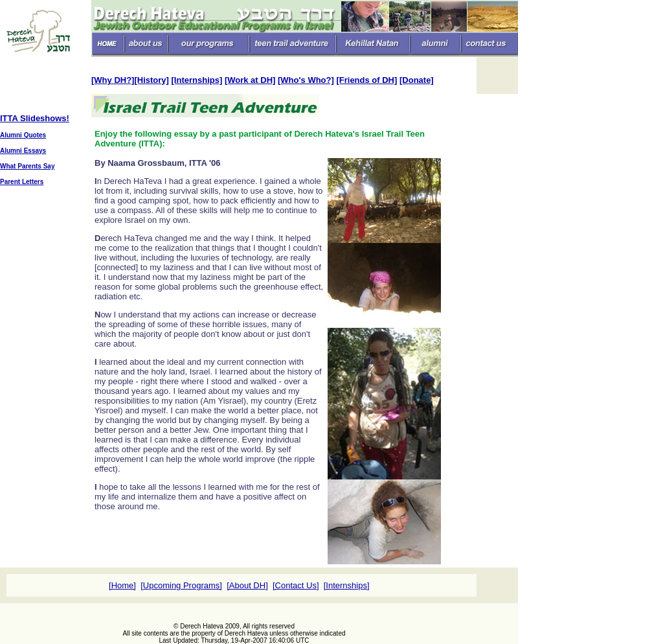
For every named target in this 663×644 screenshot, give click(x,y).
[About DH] (247, 585)
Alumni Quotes (23, 135)
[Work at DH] (250, 80)
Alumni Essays (23, 151)
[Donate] (417, 80)
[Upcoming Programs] (181, 585)
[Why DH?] (113, 80)
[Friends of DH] (366, 80)
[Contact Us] (296, 585)
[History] (151, 80)
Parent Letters (22, 182)
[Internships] (197, 80)
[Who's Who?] (306, 80)
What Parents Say (27, 166)
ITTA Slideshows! (35, 118)
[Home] (122, 585)
